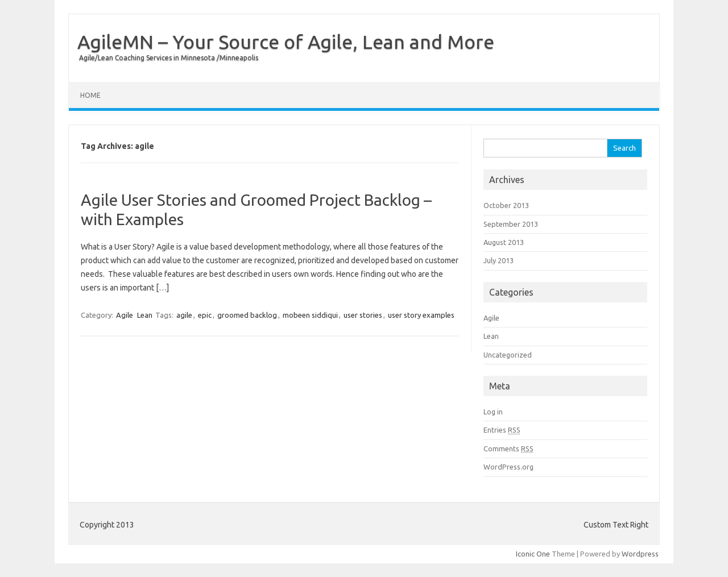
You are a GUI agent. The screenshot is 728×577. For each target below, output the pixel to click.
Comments (508, 449)
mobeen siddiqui (310, 315)
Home (90, 95)
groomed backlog (247, 315)
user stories (363, 315)
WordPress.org (508, 467)
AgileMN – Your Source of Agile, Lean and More (286, 41)
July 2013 (499, 260)
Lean (145, 315)
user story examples (421, 315)
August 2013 (504, 242)
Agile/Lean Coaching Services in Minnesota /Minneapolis (169, 58)
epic (205, 315)
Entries (502, 430)
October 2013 (506, 205)
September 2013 (511, 224)
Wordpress (640, 554)
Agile (125, 315)
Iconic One (533, 554)
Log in (493, 412)
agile (184, 315)
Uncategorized (508, 355)
